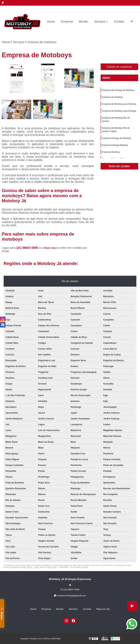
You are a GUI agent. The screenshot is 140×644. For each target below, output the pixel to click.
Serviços (100, 22)
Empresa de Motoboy (112, 97)
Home (51, 22)
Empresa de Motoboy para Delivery (119, 104)
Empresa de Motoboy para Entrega (119, 111)
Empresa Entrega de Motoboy (116, 138)
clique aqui (50, 248)
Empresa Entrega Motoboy (115, 145)
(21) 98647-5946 (28, 248)
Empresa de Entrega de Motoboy (118, 90)
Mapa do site (103, 609)
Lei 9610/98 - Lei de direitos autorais (73, 567)
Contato (119, 22)
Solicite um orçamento (119, 67)
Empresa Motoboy (111, 152)
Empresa (67, 22)
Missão (83, 22)
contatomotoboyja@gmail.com (70, 596)
